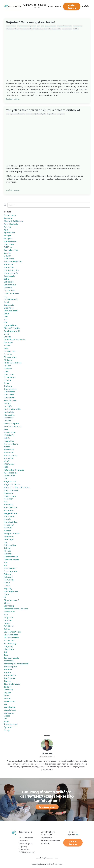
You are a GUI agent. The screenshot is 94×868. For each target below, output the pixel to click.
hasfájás (8, 407)
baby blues (9, 245)
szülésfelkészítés (12, 638)
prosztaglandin (11, 571)
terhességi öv (10, 667)
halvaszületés (10, 401)
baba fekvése (10, 242)
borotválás (9, 268)
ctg (30, 26)
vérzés (7, 716)
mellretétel (9, 505)
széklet (7, 624)
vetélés (7, 699)
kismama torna (11, 444)
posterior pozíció (11, 560)
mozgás (8, 519)
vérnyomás (61, 114)
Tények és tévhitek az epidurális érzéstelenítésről (44, 110)
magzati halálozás (12, 485)
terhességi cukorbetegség (16, 664)
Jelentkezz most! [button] (47, 807)
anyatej (7, 227)
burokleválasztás (12, 271)
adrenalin (8, 219)
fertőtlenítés (10, 352)
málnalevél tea (11, 522)
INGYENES (42, 6)
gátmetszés (10, 392)
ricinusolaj (9, 580)
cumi (6, 302)
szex (6, 615)
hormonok (9, 418)
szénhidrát (9, 626)
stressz (7, 603)
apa (6, 230)
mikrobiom (9, 511)
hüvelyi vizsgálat (11, 424)
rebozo (7, 574)
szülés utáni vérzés (13, 632)
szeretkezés (9, 612)
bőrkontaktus (10, 285)
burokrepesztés (11, 274)
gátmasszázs (10, 389)
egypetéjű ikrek (11, 326)
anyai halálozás (11, 224)
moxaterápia (10, 517)
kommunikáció (11, 456)
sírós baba (9, 650)
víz (5, 719)
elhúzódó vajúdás (50, 26)
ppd (6, 563)
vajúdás (76, 29)
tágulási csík (10, 676)
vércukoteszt (10, 710)
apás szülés (9, 233)
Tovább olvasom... (13, 99)
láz (5, 479)
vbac (6, 696)
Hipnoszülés (24, 850)
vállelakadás (10, 702)
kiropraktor (9, 441)
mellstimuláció (10, 508)
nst (5, 543)
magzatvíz (47, 29)
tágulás (8, 673)
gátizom (8, 386)
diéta (6, 314)
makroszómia (10, 496)
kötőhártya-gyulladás (14, 470)
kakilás (7, 438)
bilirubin (7, 256)
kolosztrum (9, 453)
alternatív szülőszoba (14, 221)
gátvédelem (10, 398)
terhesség (9, 661)
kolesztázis (9, 450)
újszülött (8, 728)
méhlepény (9, 525)
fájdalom (9, 29)
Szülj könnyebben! (27, 852)
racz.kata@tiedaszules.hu (47, 858)
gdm (6, 372)
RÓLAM (58, 6)
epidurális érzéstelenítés (64, 26)
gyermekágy (10, 378)
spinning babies (67, 29)
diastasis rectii (11, 311)
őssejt (7, 731)
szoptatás (9, 618)
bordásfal (8, 265)
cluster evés (9, 291)
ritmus (7, 583)
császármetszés (22, 26)
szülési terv (9, 641)
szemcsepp (9, 606)
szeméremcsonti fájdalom (16, 609)
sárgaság (8, 647)
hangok (7, 404)
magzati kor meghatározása (17, 488)
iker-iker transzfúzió (13, 427)
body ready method (13, 262)
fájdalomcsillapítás (40, 114)
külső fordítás (10, 473)
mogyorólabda (56, 29)
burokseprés (10, 276)
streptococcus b (11, 600)
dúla (34, 26)
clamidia (8, 288)
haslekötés (9, 412)
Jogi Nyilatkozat (48, 832)
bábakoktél (9, 282)
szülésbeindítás (11, 635)
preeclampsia (10, 569)
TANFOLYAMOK (30, 6)
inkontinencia (10, 433)
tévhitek (8, 687)
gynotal (8, 381)
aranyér (8, 236)
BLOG (51, 6)
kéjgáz (7, 461)
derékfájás (9, 308)
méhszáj (8, 531)
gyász (7, 383)
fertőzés (8, 354)
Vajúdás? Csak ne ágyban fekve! (32, 22)
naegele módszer (12, 534)
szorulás (8, 621)
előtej (6, 334)
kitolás (7, 447)
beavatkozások (11, 26)
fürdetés (8, 369)
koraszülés (9, 459)
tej (5, 652)
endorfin (8, 337)
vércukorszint (10, 707)
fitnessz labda (78, 26)
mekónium (9, 499)
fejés (6, 349)
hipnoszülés (9, 415)
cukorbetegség (11, 300)
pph (6, 566)
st (5, 598)
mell (6, 502)
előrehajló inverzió (12, 331)
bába (6, 279)
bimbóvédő (9, 259)
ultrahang (8, 690)
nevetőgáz (9, 540)
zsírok (7, 722)
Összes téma (10, 216)
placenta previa (11, 557)
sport (6, 595)
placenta (8, 554)
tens (6, 655)
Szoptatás (23, 841)
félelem (7, 366)
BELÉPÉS (86, 6)
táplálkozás (9, 678)
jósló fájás (9, 435)
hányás (7, 421)
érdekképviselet (11, 725)
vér (6, 704)
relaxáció (8, 577)
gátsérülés (9, 395)
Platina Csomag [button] (72, 7)
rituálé (7, 586)
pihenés (7, 551)
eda (38, 26)
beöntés (8, 253)
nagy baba (9, 537)
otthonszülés (10, 545)
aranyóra (8, 239)
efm (42, 26)
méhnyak (8, 528)
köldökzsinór (18, 29)
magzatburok (27, 29)
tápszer (8, 681)
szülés (7, 629)
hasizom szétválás (12, 409)
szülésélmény (10, 644)
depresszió (9, 305)
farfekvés (8, 343)
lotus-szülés (10, 476)
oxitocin (8, 548)
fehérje (7, 346)
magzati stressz (38, 29)
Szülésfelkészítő (26, 838)
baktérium (9, 247)
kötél (6, 467)
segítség (8, 589)
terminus (8, 670)
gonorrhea (9, 375)
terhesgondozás (12, 658)
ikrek (6, 430)
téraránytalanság (12, 684)
